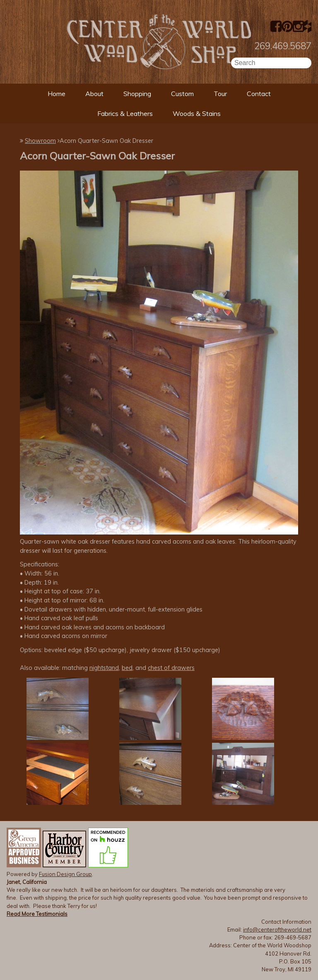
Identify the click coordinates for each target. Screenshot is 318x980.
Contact (259, 94)
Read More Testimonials (37, 914)
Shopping (137, 94)
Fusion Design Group (65, 874)
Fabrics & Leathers (125, 113)
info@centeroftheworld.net (277, 929)
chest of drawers (171, 668)
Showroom (40, 141)
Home (57, 94)
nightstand (104, 668)
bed (127, 668)
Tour (220, 94)
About (94, 94)
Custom (182, 94)
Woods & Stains (197, 113)
